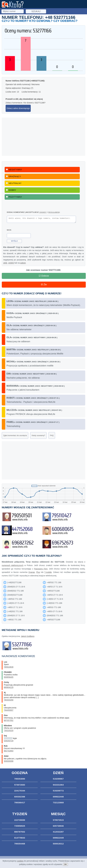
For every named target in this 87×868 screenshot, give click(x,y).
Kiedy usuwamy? (38, 436)
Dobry (11, 190)
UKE (5, 264)
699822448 (58, 798)
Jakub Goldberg (28, 637)
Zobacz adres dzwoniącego (18, 108)
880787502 (20, 833)
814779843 (20, 839)
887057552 (9, 721)
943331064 (58, 786)
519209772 (58, 792)
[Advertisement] (44, 137)
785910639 (9, 668)
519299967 (58, 780)
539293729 (9, 742)
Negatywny (14, 170)
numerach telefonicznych (13, 566)
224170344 (20, 792)
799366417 (20, 803)
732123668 (58, 803)
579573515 (58, 821)
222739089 (20, 821)
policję (23, 264)
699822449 (58, 839)
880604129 (9, 688)
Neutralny (14, 183)
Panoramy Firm (41, 570)
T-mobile (48, 573)
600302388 (20, 798)
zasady (43, 212)
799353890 (20, 780)
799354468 (20, 845)
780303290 (9, 701)
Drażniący (14, 176)
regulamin (54, 212)
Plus (38, 573)
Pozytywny (14, 197)
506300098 (9, 762)
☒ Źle (44, 285)
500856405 (9, 678)
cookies (20, 861)
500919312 (58, 845)
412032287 (58, 833)
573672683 (20, 786)
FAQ (52, 436)
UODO (11, 264)
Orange (32, 573)
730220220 (9, 731)
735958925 (20, 827)
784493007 (9, 711)
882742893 (9, 752)
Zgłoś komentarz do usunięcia (15, 436)
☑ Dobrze (44, 277)
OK (65, 864)
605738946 (58, 827)
